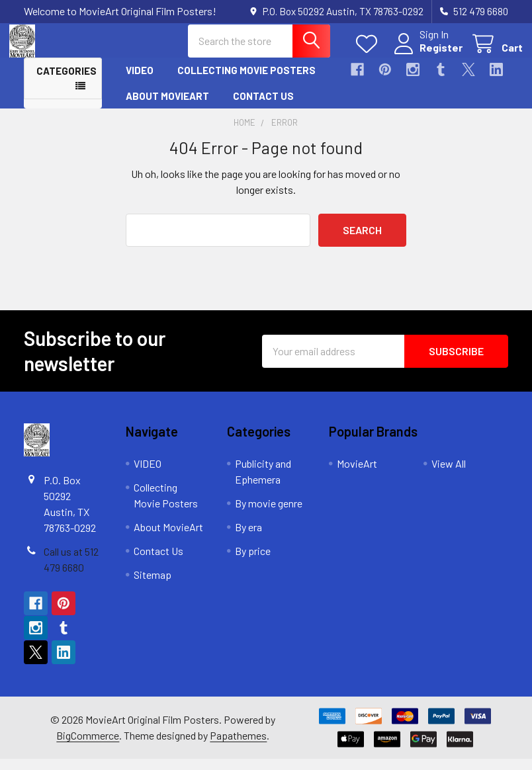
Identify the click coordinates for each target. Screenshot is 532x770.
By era (248, 538)
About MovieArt (167, 107)
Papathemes (238, 747)
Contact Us (263, 107)
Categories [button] (66, 82)
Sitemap (153, 586)
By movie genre (269, 514)
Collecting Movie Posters (246, 81)
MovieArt (357, 475)
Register (426, 55)
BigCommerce (88, 747)
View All (449, 475)
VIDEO (140, 81)
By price (253, 562)
